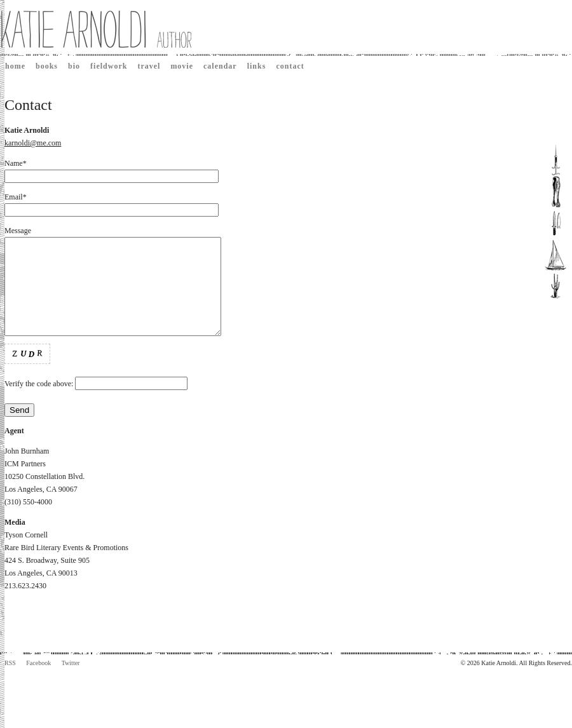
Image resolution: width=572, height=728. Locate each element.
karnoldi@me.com (33, 143)
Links (257, 66)
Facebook (38, 682)
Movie (182, 66)
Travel (149, 66)
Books (47, 66)
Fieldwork (109, 66)
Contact (290, 66)
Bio (74, 66)
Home (15, 66)
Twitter (71, 682)
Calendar (220, 66)
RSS (10, 682)
